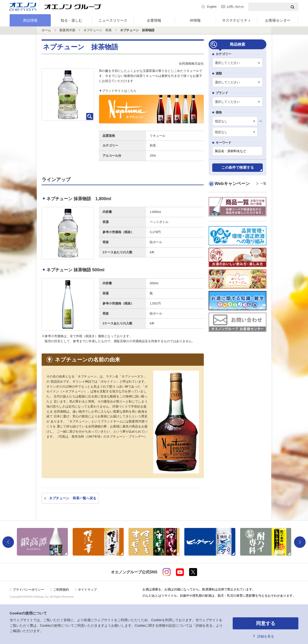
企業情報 (154, 20)
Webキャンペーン (241, 184)
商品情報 (30, 20)
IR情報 (195, 20)
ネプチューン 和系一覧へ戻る (73, 498)
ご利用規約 (61, 590)
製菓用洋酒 (67, 30)
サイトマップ (87, 590)
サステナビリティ (237, 20)
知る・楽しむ (71, 20)
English (212, 7)
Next (300, 542)
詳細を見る (266, 636)
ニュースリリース (113, 20)
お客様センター (278, 20)
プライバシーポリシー (28, 590)
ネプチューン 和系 (98, 30)
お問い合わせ (235, 7)
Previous (8, 542)
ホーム (46, 30)
